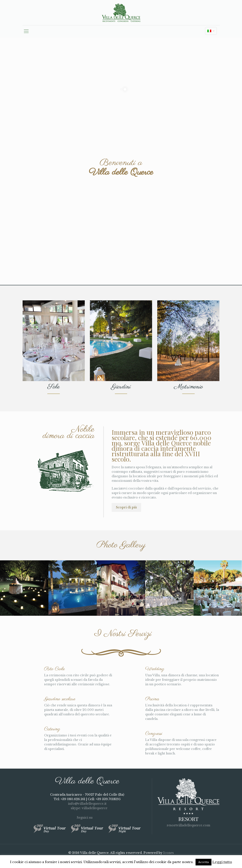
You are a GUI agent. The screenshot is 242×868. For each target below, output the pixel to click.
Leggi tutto (222, 862)
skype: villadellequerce (87, 808)
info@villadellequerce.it (87, 804)
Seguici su (87, 818)
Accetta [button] (203, 862)
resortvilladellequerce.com (188, 825)
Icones (169, 853)
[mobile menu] (26, 31)
